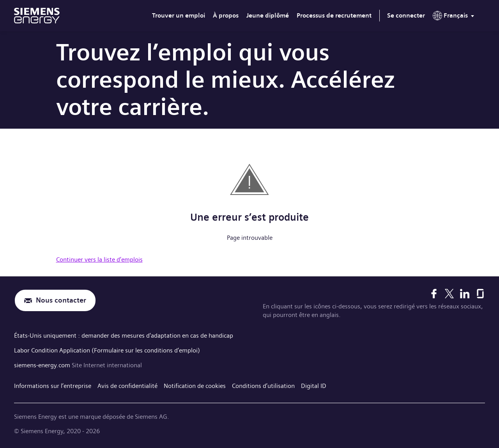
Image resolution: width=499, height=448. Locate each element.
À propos (226, 15)
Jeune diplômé (268, 15)
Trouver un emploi (179, 15)
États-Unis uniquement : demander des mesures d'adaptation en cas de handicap (124, 336)
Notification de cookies (195, 386)
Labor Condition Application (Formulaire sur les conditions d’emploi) (107, 350)
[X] (449, 294)
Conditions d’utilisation (263, 386)
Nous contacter (61, 300)
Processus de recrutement (334, 15)
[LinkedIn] (465, 294)
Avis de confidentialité (127, 386)
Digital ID (314, 386)
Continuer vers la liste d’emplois (99, 259)
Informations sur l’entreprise (53, 386)
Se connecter (406, 15)
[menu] (455, 17)
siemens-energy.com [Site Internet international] (43, 365)
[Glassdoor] (480, 294)
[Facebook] (434, 294)
